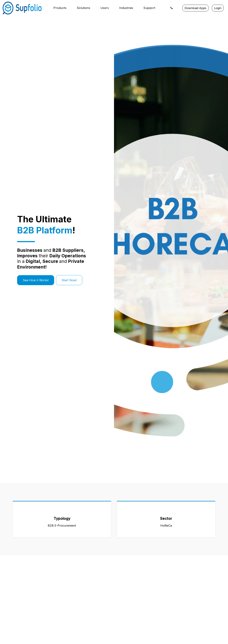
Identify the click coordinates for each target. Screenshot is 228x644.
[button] (62, 8)
